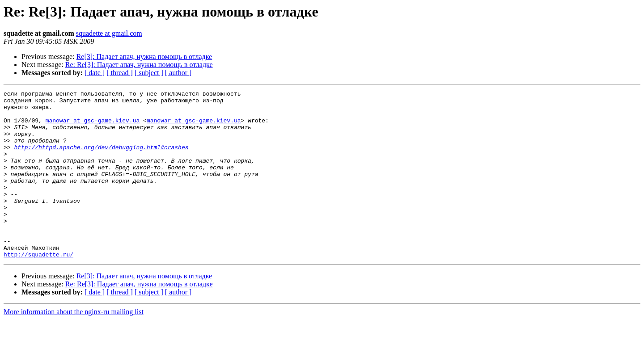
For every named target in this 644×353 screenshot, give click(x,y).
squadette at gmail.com (109, 33)
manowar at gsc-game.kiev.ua (93, 127)
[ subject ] (149, 73)
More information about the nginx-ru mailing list (74, 345)
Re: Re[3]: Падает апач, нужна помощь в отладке (139, 65)
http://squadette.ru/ (38, 288)
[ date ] (95, 73)
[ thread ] (120, 73)
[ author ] (178, 73)
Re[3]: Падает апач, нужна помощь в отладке (144, 57)
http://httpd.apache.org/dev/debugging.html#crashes (101, 159)
